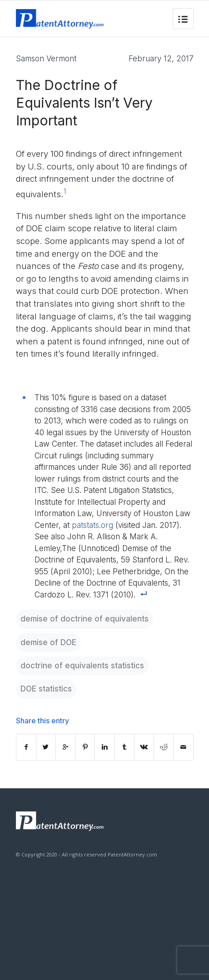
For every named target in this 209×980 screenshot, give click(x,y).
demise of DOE (48, 642)
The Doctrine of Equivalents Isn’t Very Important (84, 103)
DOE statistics (46, 689)
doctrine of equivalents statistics (82, 666)
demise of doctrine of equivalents (85, 619)
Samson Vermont (46, 59)
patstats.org (92, 525)
